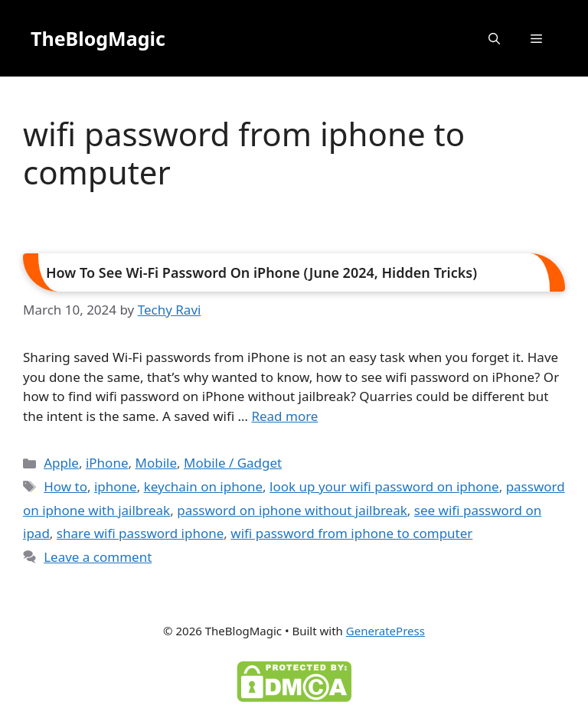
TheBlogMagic (98, 38)
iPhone (107, 463)
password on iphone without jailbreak (292, 510)
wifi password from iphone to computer (351, 533)
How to (65, 486)
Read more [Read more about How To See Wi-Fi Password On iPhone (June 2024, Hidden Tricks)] (284, 416)
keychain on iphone (203, 486)
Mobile (156, 463)
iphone (116, 486)
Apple (61, 463)
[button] (494, 38)
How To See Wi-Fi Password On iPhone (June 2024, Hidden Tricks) (261, 272)
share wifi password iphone (140, 533)
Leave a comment (98, 557)
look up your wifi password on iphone (384, 486)
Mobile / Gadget (233, 463)
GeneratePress (385, 631)
